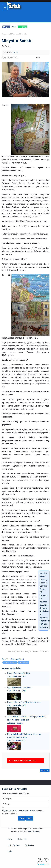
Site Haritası (30, 845)
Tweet (13, 27)
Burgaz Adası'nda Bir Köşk (19, 673)
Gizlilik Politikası (14, 845)
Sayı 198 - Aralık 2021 (17, 676)
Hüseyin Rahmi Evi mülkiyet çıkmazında (24, 702)
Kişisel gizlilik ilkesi (28, 811)
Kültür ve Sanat (10, 663)
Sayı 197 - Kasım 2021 (17, 741)
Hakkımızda (22, 839)
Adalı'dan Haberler (15, 723)
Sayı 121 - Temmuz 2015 (13, 659)
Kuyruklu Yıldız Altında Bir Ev (19, 688)
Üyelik (10, 851)
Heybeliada (24, 663)
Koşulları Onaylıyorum (10, 811)
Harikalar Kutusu (34, 831)
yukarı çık (45, 770)
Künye (10, 839)
